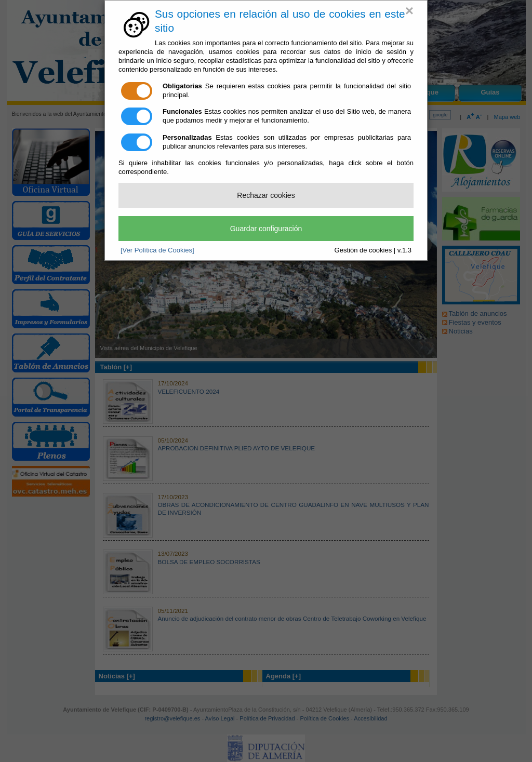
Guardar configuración (266, 229)
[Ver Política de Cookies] (157, 250)
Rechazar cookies (266, 195)
